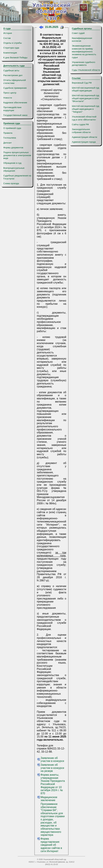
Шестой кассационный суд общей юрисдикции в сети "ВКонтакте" (86, 98)
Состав (7, 38)
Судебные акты (11, 70)
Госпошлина (10, 138)
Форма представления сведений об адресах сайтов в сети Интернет (51, 845)
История (8, 33)
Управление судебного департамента (84, 64)
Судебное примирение (15, 88)
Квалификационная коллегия (82, 40)
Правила (8, 133)
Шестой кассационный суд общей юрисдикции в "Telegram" (86, 109)
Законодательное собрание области (81, 131)
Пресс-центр (10, 93)
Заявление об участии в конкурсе (52, 760)
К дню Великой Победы (15, 58)
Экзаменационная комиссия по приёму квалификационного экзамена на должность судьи (84, 51)
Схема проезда (11, 183)
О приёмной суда (12, 128)
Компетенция (10, 53)
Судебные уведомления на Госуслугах (17, 177)
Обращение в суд (12, 163)
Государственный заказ (15, 115)
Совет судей (78, 33)
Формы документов (13, 148)
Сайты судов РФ (80, 124)
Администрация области (85, 137)
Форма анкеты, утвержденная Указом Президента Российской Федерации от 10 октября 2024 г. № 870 (53, 784)
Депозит (8, 143)
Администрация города (84, 142)
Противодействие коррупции (12, 109)
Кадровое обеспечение (15, 103)
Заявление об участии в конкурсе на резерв (52, 768)
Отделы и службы (13, 43)
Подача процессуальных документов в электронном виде (17, 155)
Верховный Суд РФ (82, 83)
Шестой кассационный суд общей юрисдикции (86, 89)
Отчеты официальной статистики (15, 82)
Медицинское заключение (49, 799)
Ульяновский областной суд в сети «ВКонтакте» (84, 118)
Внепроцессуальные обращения (14, 169)
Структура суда (11, 48)
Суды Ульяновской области (86, 70)
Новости (8, 98)
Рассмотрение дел (13, 75)
